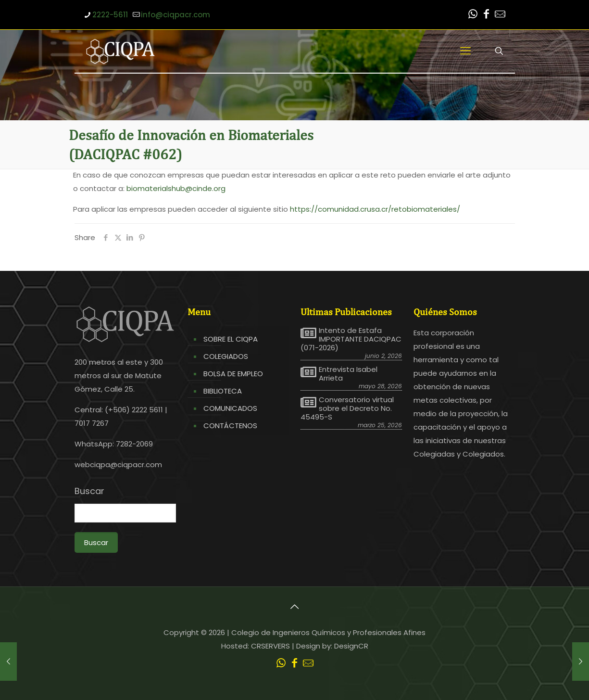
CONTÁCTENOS (230, 426)
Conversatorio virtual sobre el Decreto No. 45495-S (347, 408)
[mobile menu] (465, 51)
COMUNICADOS (230, 408)
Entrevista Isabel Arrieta (348, 374)
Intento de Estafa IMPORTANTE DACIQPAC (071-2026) (351, 339)
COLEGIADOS (226, 356)
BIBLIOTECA (223, 391)
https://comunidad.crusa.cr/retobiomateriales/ (375, 209)
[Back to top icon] (295, 607)
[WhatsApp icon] (473, 15)
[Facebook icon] (487, 15)
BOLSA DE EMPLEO (233, 374)
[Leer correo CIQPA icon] (500, 15)
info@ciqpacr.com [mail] (175, 15)
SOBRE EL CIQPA (231, 339)
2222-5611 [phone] (110, 15)
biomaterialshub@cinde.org (176, 188)
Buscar (89, 491)
